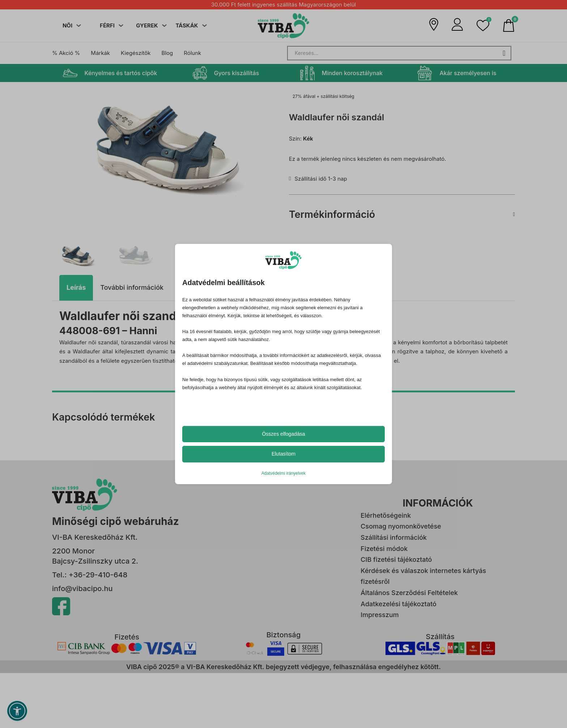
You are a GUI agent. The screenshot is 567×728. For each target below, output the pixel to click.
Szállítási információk (394, 536)
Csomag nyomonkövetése (401, 525)
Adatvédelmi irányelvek (283, 473)
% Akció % (66, 53)
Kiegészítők (136, 53)
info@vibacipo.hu (82, 587)
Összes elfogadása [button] (283, 434)
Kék (308, 139)
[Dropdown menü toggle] (79, 25)
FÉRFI (107, 25)
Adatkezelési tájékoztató (398, 602)
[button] (483, 25)
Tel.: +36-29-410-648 (90, 573)
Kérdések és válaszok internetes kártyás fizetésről (423, 575)
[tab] (76, 287)
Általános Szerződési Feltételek (409, 591)
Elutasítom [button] (283, 454)
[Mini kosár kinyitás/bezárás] (509, 25)
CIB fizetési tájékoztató (396, 558)
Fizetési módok (384, 547)
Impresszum (380, 614)
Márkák (100, 53)
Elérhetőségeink (386, 514)
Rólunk (192, 53)
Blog (167, 53)
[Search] (399, 53)
